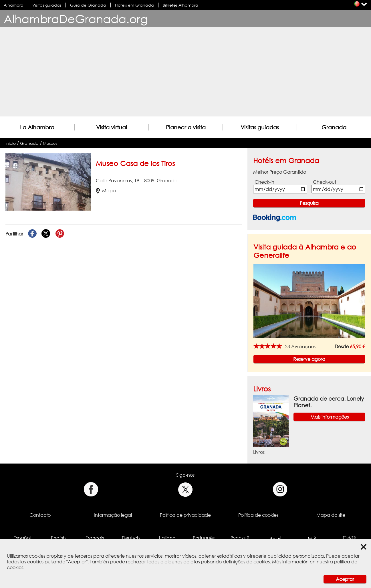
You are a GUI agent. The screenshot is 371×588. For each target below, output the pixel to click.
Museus (50, 143)
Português (204, 538)
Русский (240, 538)
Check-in (264, 182)
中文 (313, 538)
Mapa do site (331, 515)
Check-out (325, 182)
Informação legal (113, 515)
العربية (276, 538)
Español (22, 538)
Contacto (40, 515)
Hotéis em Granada (134, 5)
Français (95, 538)
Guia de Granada (88, 5)
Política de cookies (258, 515)
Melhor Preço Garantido (280, 172)
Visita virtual (112, 127)
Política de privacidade (185, 515)
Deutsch (131, 538)
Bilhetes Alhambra (180, 5)
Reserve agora (309, 359)
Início (11, 143)
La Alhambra (37, 127)
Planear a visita (186, 127)
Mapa (106, 191)
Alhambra (14, 5)
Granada (334, 127)
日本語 (349, 538)
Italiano (167, 538)
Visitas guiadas (47, 5)
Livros (262, 389)
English (58, 538)
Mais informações (330, 417)
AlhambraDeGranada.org (76, 19)
